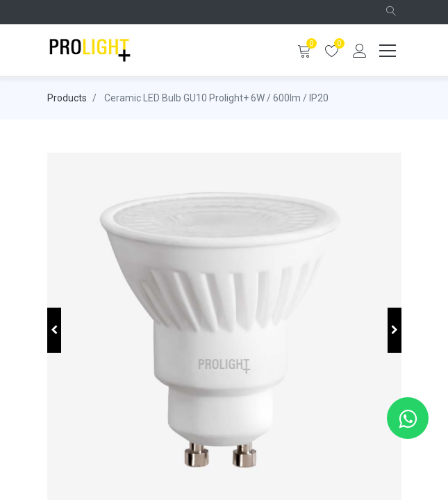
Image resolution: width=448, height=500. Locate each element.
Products (67, 98)
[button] (391, 12)
